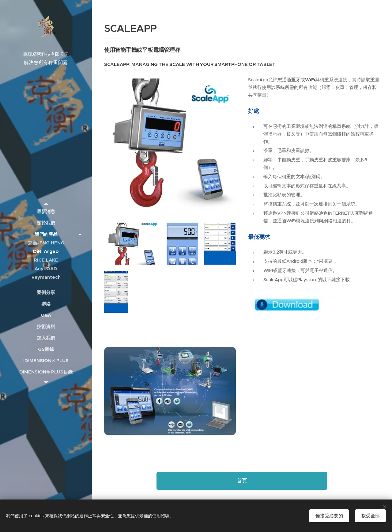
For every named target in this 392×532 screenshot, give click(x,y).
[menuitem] (46, 211)
